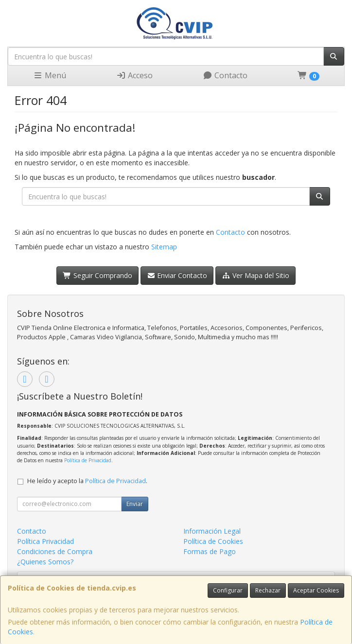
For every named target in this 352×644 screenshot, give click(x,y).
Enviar (135, 504)
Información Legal (212, 531)
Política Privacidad (45, 541)
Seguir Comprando (97, 275)
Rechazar (268, 590)
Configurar (228, 590)
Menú (50, 75)
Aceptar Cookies (316, 590)
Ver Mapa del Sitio (255, 275)
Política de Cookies (213, 541)
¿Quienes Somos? (45, 562)
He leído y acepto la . (87, 481)
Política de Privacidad (88, 460)
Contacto (225, 75)
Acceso (134, 75)
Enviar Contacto (177, 275)
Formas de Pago (210, 551)
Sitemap (164, 247)
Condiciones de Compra (55, 551)
